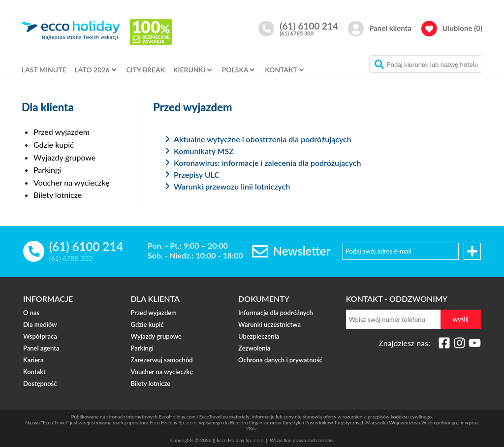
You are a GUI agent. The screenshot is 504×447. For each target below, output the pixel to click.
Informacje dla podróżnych (276, 313)
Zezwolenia (254, 349)
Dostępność (40, 384)
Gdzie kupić (54, 144)
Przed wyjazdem (62, 132)
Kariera (33, 360)
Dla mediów (40, 325)
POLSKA (235, 70)
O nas (31, 313)
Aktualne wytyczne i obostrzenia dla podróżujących (263, 139)
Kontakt (34, 372)
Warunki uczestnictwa (269, 325)
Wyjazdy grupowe (64, 157)
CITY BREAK (145, 70)
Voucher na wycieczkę (71, 182)
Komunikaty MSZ (204, 151)
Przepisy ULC (197, 175)
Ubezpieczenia (259, 337)
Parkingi (47, 170)
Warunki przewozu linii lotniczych (232, 186)
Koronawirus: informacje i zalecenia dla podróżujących (267, 163)
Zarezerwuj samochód (162, 360)
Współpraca (40, 337)
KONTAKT (281, 70)
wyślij (461, 319)
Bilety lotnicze (58, 195)
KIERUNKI (189, 70)
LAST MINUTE (44, 70)
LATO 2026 (92, 70)
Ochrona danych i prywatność (280, 360)
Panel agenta (41, 349)
